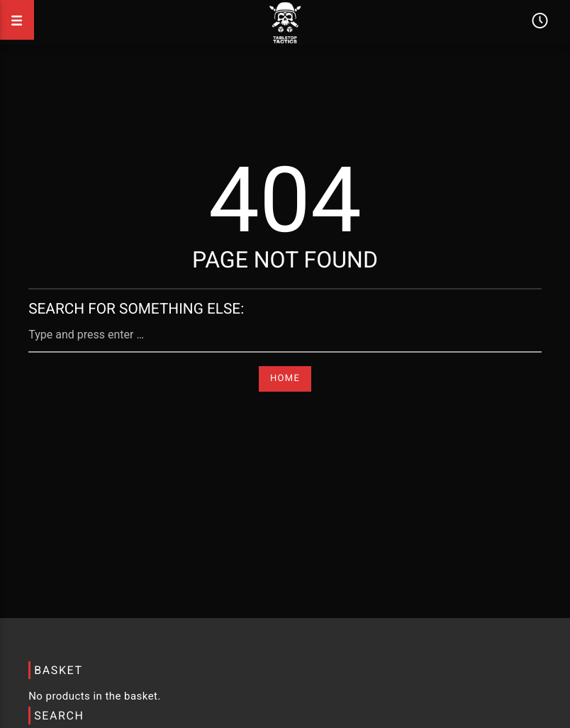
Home (285, 379)
